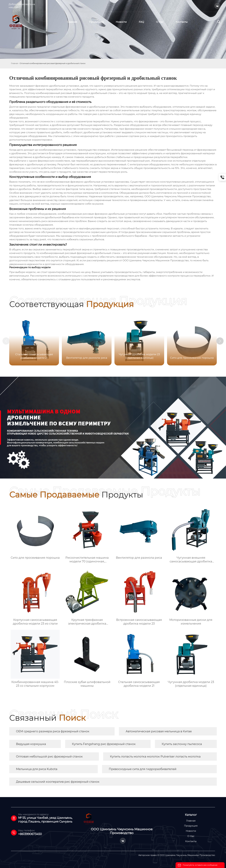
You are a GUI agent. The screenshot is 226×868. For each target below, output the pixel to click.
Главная (14, 63)
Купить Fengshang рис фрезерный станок (104, 744)
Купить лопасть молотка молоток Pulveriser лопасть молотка (155, 756)
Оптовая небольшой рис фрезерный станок (49, 756)
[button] (220, 341)
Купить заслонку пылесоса (182, 744)
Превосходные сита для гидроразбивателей (143, 769)
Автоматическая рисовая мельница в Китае (159, 731)
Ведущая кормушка (31, 744)
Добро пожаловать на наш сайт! (22, 6)
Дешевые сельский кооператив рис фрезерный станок (58, 782)
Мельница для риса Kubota (37, 769)
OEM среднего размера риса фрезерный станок (53, 731)
